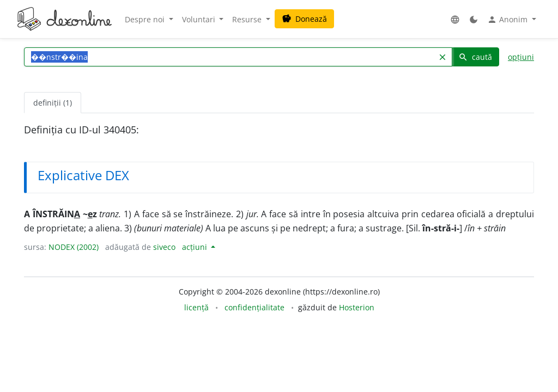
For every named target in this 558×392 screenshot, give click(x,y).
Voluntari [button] (200, 19)
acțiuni (196, 247)
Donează (304, 19)
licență (196, 307)
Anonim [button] (508, 20)
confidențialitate (254, 307)
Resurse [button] (248, 19)
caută (475, 57)
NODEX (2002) (74, 247)
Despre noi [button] (146, 19)
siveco (164, 247)
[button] (455, 19)
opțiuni (521, 57)
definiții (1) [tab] (53, 103)
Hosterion (357, 307)
